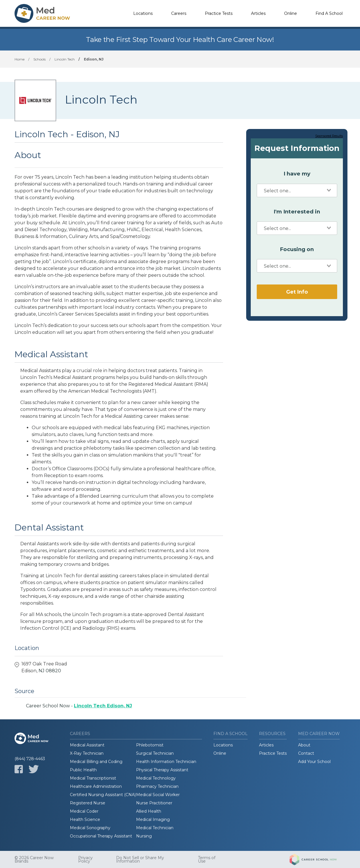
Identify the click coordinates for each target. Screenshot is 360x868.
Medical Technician (155, 828)
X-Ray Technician (87, 753)
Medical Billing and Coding (96, 762)
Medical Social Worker (158, 795)
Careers (179, 13)
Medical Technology (156, 778)
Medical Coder (84, 811)
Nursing (144, 836)
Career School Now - (79, 706)
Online (291, 13)
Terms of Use (207, 859)
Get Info (297, 292)
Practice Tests (219, 13)
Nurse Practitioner (154, 803)
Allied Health (149, 811)
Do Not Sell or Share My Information (140, 859)
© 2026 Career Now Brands (34, 859)
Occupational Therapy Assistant (101, 836)
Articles (258, 13)
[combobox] (297, 190)
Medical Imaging (153, 819)
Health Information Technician (166, 762)
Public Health (83, 770)
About (304, 745)
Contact (306, 753)
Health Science (85, 819)
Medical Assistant (87, 745)
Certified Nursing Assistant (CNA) (103, 795)
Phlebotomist (150, 745)
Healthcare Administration (96, 786)
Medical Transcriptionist (93, 778)
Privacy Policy (85, 859)
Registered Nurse (88, 803)
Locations (143, 13)
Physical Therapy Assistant (162, 770)
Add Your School (314, 762)
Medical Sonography (90, 828)
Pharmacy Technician (157, 786)
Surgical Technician (155, 753)
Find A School (329, 13)
